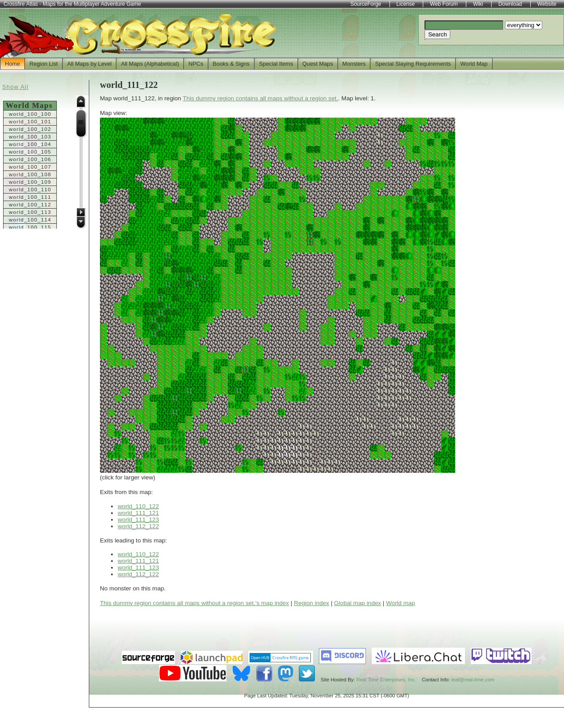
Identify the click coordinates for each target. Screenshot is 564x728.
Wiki (478, 4)
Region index (312, 603)
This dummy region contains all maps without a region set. (260, 98)
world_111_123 (138, 520)
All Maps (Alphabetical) (150, 64)
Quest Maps (318, 64)
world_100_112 (30, 205)
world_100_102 (30, 129)
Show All (15, 87)
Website (547, 4)
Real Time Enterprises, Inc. (386, 680)
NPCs (196, 64)
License (406, 4)
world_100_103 (30, 137)
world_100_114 (30, 220)
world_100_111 (30, 197)
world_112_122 (138, 526)
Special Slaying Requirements (413, 64)
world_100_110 (30, 190)
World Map (474, 64)
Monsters (354, 64)
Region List (44, 64)
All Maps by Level (89, 64)
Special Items (276, 64)
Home (12, 64)
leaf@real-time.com (473, 680)
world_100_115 (30, 227)
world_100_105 (30, 152)
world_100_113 (30, 212)
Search (437, 34)
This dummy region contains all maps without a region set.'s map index (195, 603)
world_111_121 (138, 513)
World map (400, 603)
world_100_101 (30, 122)
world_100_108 (30, 174)
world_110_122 (138, 506)
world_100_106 (30, 159)
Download (510, 4)
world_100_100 (30, 114)
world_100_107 (30, 167)
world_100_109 (30, 182)
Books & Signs (231, 64)
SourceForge (366, 4)
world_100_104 (30, 144)
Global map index (357, 603)
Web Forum (444, 4)
